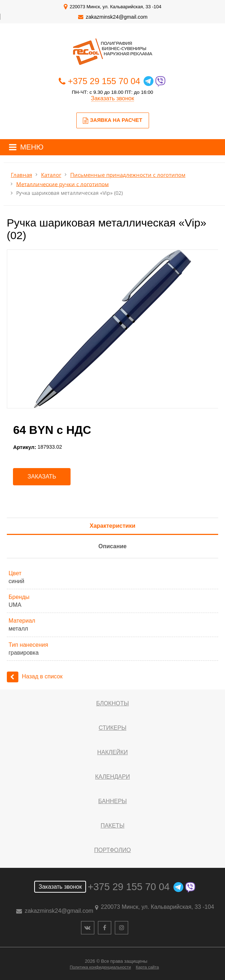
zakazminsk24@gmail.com (116, 17)
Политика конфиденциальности (100, 967)
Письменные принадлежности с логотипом (128, 175)
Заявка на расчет (112, 120)
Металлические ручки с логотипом (62, 184)
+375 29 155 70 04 (104, 81)
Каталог (51, 175)
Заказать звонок (113, 98)
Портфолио (112, 850)
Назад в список (35, 676)
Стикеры (112, 728)
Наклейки (112, 752)
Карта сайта (147, 967)
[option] (113, 329)
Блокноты (112, 703)
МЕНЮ (32, 147)
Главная (21, 175)
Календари (112, 777)
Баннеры (112, 801)
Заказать (42, 477)
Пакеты (112, 826)
